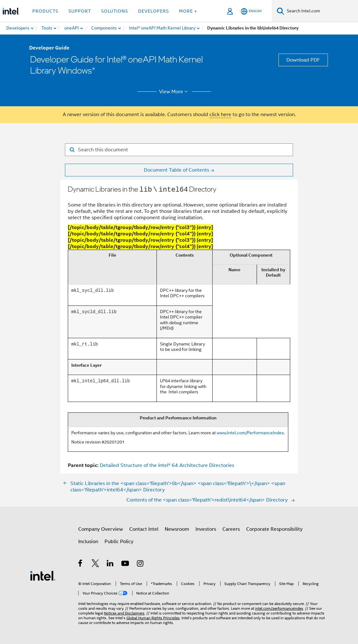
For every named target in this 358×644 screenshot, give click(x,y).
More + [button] (188, 11)
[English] (251, 11)
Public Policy (119, 541)
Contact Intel (144, 528)
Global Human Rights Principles (153, 617)
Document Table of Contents (176, 170)
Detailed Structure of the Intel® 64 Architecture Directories (167, 464)
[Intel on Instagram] (141, 563)
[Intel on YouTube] (126, 563)
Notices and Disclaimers (124, 612)
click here (220, 115)
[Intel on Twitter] (96, 563)
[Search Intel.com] (321, 11)
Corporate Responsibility (274, 528)
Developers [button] (153, 11)
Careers (231, 528)
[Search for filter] (179, 150)
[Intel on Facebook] (81, 563)
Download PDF (303, 60)
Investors (206, 528)
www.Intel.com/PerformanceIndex (250, 432)
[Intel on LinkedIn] (110, 563)
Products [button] (45, 11)
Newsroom (177, 528)
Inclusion (88, 541)
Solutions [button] (115, 11)
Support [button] (80, 11)
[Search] (281, 11)
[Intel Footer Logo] (43, 575)
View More (174, 92)
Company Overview (101, 528)
